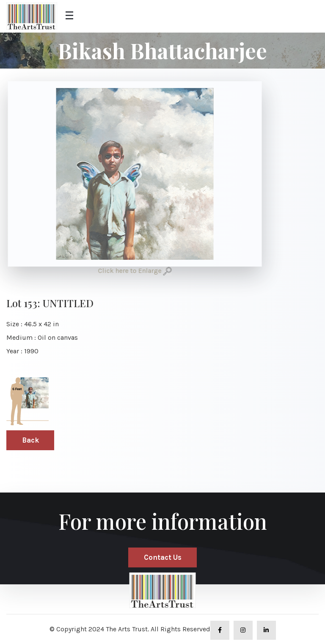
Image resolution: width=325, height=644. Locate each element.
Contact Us (163, 557)
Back (30, 440)
